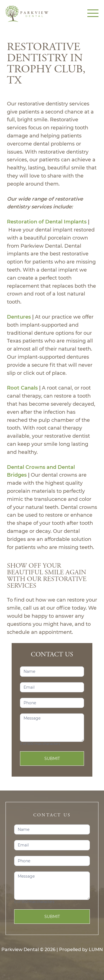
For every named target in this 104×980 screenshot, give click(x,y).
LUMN (96, 950)
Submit (52, 759)
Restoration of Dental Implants (47, 222)
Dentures (19, 317)
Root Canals (22, 388)
